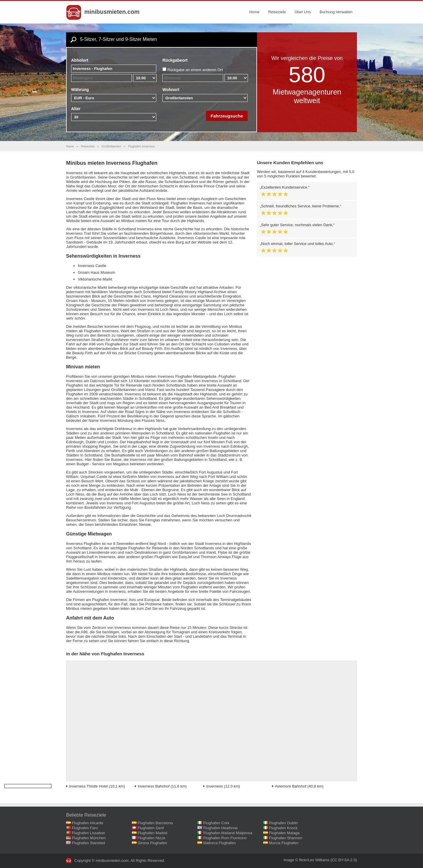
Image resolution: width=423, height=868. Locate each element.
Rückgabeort (175, 60)
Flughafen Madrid (152, 833)
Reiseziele (277, 12)
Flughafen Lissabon (89, 833)
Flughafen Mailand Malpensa (228, 833)
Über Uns (303, 12)
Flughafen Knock (283, 828)
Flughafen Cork (216, 823)
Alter (76, 109)
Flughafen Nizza (151, 838)
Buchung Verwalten (336, 12)
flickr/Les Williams (314, 860)
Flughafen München (89, 838)
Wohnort (171, 90)
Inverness (214, 786)
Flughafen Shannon (286, 838)
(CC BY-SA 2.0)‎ (344, 860)
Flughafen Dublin (283, 823)
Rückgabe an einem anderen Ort (195, 70)
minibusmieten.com (112, 12)
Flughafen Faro (85, 828)
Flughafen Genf (151, 828)
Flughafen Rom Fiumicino (225, 838)
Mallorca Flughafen (220, 843)
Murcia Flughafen (284, 843)
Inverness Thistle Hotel (88, 786)
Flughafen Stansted (89, 843)
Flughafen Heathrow (220, 828)
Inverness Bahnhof (154, 786)
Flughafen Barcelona (155, 823)
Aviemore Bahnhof (291, 786)
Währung (80, 90)
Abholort (80, 60)
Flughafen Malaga (284, 833)
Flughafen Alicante (88, 823)
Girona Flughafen (152, 843)
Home (254, 12)
